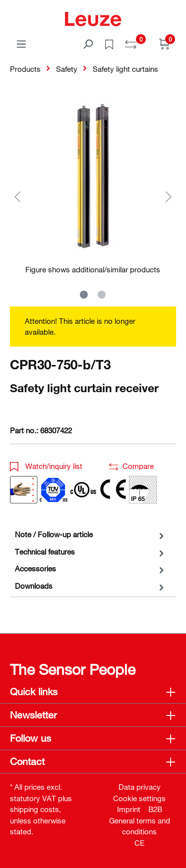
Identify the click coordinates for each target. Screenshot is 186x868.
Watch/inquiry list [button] (46, 466)
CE (139, 843)
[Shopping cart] (165, 44)
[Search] (88, 44)
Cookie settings (139, 798)
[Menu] (21, 44)
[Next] (169, 196)
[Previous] (17, 196)
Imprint (129, 809)
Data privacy (140, 787)
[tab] (91, 535)
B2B (155, 809)
